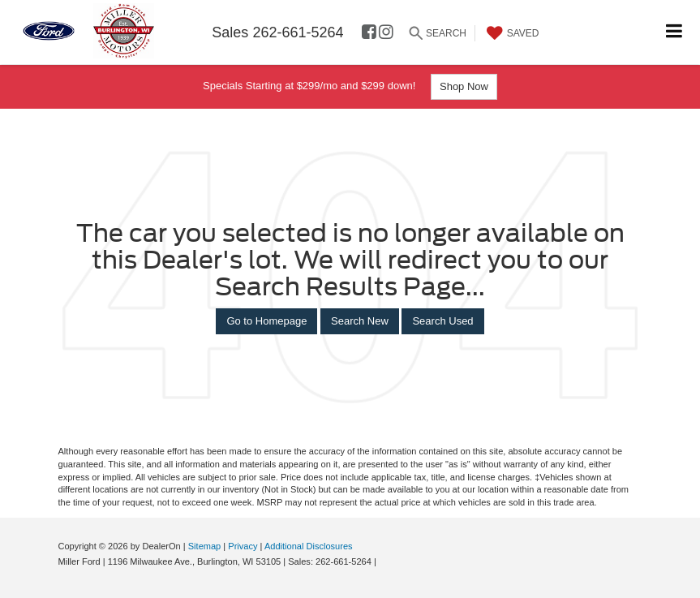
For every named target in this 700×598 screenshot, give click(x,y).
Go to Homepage (266, 321)
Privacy (243, 546)
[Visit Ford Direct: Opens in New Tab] (383, 561)
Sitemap (205, 546)
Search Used (442, 321)
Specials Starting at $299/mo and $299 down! (350, 87)
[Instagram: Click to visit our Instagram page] (386, 33)
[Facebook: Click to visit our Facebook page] (369, 33)
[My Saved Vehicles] (511, 33)
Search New (360, 321)
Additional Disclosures (309, 546)
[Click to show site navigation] (674, 32)
